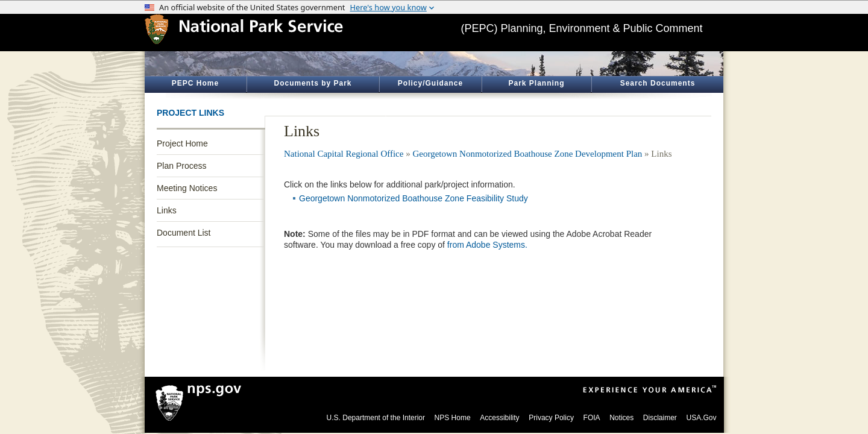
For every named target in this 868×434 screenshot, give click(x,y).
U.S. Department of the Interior (376, 418)
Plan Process (181, 166)
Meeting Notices (187, 188)
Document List (184, 233)
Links (167, 210)
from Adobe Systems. (487, 245)
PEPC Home (195, 83)
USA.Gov (701, 418)
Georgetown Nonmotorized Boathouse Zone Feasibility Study (414, 198)
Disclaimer (660, 418)
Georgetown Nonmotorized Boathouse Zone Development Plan (527, 154)
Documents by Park (313, 83)
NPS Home (453, 418)
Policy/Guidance (430, 83)
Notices (621, 418)
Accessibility (499, 418)
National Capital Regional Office (344, 154)
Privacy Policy (551, 418)
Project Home (182, 143)
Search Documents (658, 83)
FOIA (592, 418)
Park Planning (536, 83)
